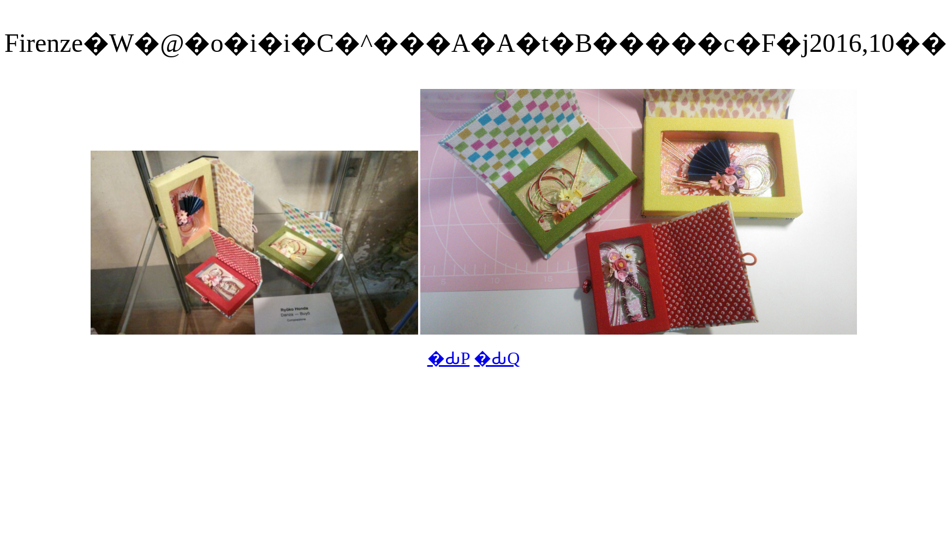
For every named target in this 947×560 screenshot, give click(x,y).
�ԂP (449, 358)
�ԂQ (497, 358)
